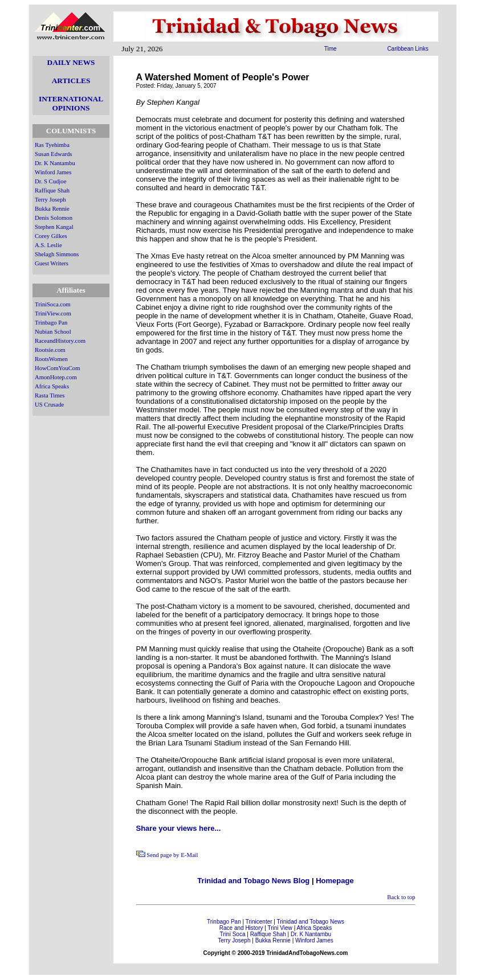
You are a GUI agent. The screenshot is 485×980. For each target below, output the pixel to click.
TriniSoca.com (53, 304)
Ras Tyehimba (52, 145)
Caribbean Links (407, 49)
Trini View (280, 928)
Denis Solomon (54, 218)
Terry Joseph (50, 200)
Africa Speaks (52, 386)
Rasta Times (50, 395)
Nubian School (53, 332)
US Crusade (49, 405)
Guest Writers (52, 263)
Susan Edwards (53, 154)
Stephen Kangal (54, 227)
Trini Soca (233, 934)
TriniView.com (53, 313)
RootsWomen (51, 359)
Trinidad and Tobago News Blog (253, 881)
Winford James (53, 172)
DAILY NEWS (71, 62)
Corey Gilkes (51, 236)
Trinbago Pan (51, 323)
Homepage (335, 881)
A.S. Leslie (48, 245)
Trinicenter (259, 922)
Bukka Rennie (52, 209)
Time (331, 49)
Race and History (241, 928)
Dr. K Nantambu (55, 163)
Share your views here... (179, 828)
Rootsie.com (50, 350)
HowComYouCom (57, 368)
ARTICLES (71, 81)
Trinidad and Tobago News (311, 922)
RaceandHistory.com (60, 341)
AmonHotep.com (56, 377)
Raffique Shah (52, 190)
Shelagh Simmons (57, 254)
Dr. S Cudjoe (50, 181)
